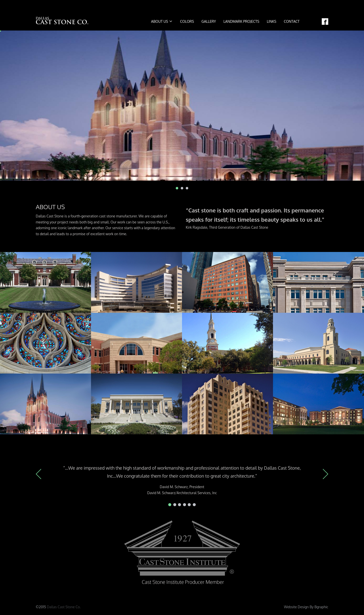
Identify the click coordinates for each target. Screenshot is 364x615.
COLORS (187, 21)
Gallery (209, 21)
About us (162, 21)
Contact (292, 21)
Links (271, 21)
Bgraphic (321, 607)
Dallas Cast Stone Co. (64, 607)
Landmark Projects (241, 21)
